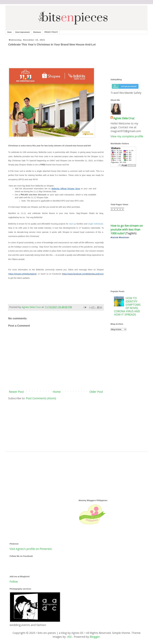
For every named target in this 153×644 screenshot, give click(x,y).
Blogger (95, 637)
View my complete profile (127, 136)
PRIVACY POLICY (51, 32)
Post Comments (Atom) (41, 398)
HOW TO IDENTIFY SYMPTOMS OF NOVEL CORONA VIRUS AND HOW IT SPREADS (127, 306)
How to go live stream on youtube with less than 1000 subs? (127, 229)
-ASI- (69, 637)
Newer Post (16, 392)
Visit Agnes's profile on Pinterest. (31, 549)
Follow (14, 582)
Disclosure (37, 32)
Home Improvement (22, 32)
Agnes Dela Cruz (124, 118)
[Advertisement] (58, 60)
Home (9, 32)
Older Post (96, 392)
